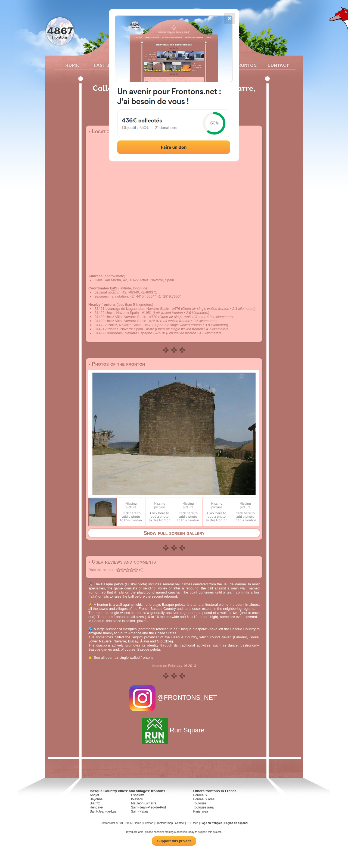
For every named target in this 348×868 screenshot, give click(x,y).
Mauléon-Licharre (144, 803)
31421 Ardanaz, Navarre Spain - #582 (124, 329)
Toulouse (200, 803)
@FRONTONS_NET (174, 697)
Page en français (211, 823)
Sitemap (148, 823)
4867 (60, 31)
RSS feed (192, 823)
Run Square (174, 730)
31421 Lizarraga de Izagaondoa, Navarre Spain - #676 (137, 309)
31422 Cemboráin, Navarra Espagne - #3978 (130, 333)
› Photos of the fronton (117, 364)
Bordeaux (200, 795)
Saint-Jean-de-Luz (103, 811)
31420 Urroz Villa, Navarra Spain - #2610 (127, 321)
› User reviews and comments (122, 562)
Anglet (94, 795)
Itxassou (137, 799)
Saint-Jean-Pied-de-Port (149, 807)
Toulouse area (203, 807)
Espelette (138, 795)
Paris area (201, 811)
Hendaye (96, 807)
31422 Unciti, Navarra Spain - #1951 (123, 313)
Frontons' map (164, 823)
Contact (277, 65)
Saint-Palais (140, 811)
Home (72, 65)
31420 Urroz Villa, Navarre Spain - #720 (126, 317)
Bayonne (96, 799)
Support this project (174, 841)
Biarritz (95, 803)
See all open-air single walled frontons (124, 658)
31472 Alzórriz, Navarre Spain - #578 (124, 325)
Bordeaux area (204, 799)
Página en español (236, 823)
